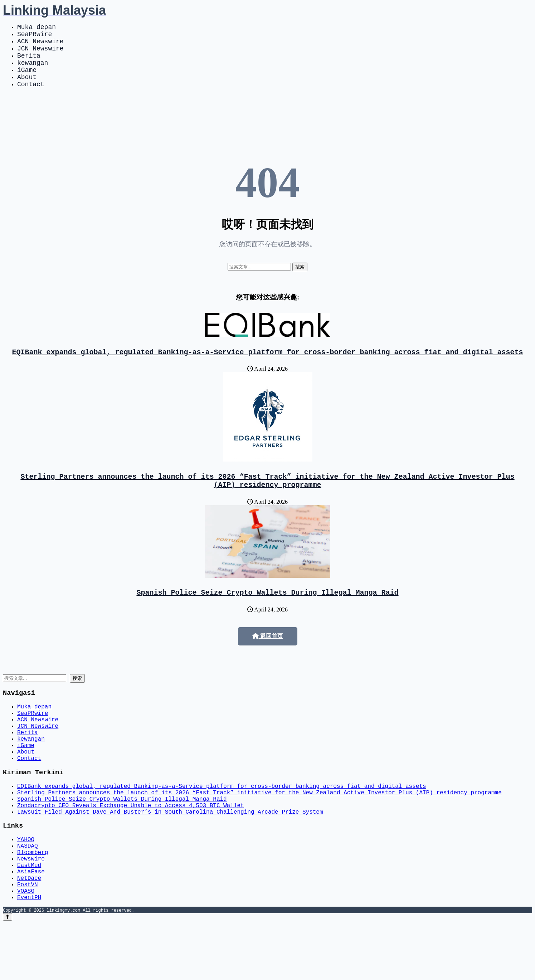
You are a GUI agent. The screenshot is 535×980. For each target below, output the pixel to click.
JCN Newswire (40, 54)
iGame (27, 79)
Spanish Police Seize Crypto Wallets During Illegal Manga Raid (268, 611)
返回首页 (268, 655)
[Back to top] (8, 973)
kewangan (33, 71)
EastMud (29, 914)
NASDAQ (28, 891)
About (27, 88)
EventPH (29, 954)
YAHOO (26, 883)
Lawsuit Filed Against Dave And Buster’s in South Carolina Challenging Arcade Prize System (170, 853)
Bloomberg (33, 898)
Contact (31, 97)
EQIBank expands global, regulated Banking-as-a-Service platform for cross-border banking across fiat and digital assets (268, 366)
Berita (29, 62)
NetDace (29, 930)
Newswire (31, 906)
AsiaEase (31, 922)
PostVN (28, 938)
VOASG (26, 946)
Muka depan (37, 28)
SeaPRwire (35, 36)
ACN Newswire (40, 45)
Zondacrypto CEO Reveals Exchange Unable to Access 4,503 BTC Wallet (131, 845)
